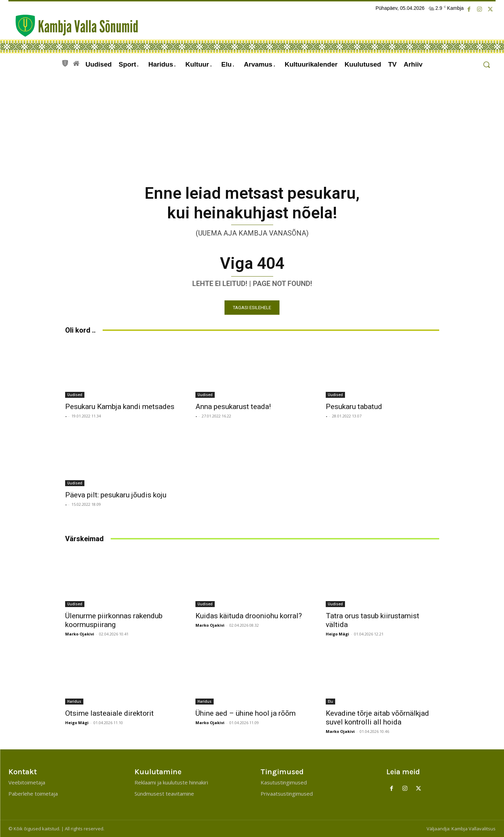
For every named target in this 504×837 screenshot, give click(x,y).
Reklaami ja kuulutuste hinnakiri (171, 782)
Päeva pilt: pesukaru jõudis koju (116, 495)
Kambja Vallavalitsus (474, 829)
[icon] (65, 62)
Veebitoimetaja (27, 782)
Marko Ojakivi (80, 634)
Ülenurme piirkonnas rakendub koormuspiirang (114, 620)
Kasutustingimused (284, 782)
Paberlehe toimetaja (33, 794)
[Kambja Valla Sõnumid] (73, 26)
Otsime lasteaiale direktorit (109, 713)
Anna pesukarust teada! (233, 407)
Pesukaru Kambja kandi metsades (120, 407)
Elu (330, 701)
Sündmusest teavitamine (164, 794)
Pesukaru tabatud (354, 407)
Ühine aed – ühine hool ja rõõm (246, 713)
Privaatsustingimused (287, 794)
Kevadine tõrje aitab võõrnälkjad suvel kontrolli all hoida (377, 718)
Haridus (74, 701)
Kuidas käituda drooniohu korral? (249, 616)
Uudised (75, 395)
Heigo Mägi (337, 634)
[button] (486, 65)
